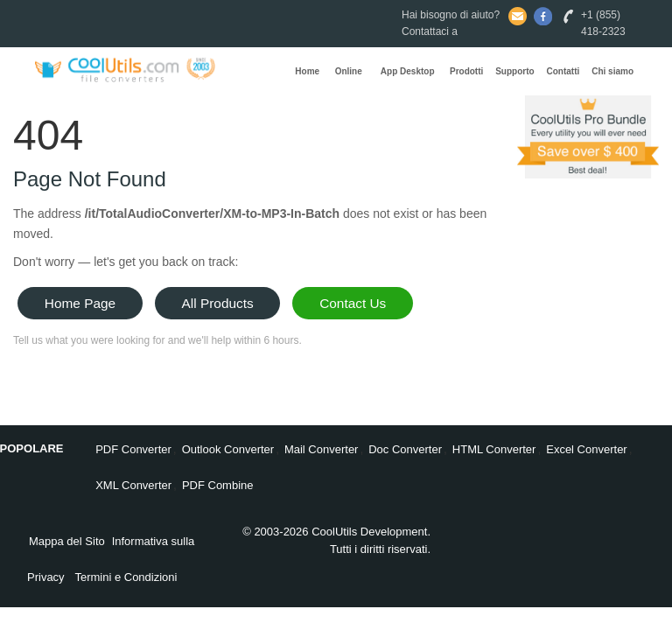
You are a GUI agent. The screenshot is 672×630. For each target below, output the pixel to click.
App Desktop (408, 71)
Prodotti (466, 71)
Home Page (80, 303)
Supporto (514, 71)
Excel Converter (586, 449)
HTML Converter (494, 449)
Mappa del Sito (67, 541)
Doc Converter (405, 449)
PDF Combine (218, 485)
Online (349, 71)
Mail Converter (322, 449)
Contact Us (353, 303)
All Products (218, 303)
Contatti (563, 71)
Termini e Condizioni (126, 577)
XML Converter (133, 485)
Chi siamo (612, 71)
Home (307, 71)
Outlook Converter (228, 449)
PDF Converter (133, 449)
